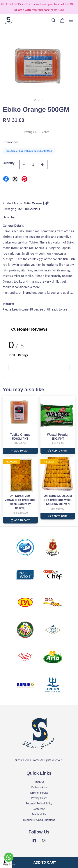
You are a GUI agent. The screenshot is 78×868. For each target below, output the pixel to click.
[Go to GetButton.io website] (9, 864)
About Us (39, 782)
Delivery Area (39, 787)
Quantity (9, 163)
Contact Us (39, 809)
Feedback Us (39, 814)
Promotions (11, 142)
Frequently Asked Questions (39, 820)
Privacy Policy (39, 798)
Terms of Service (39, 793)
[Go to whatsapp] (9, 857)
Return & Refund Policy (39, 803)
